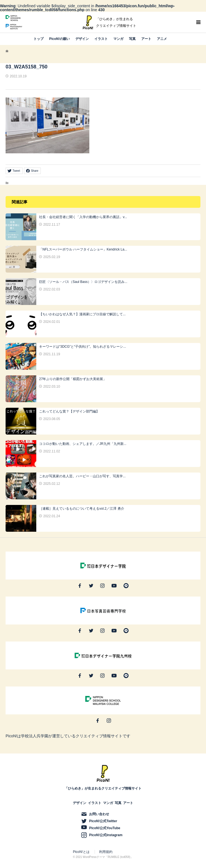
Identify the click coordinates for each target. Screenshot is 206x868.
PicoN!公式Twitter (103, 821)
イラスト (101, 39)
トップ (39, 39)
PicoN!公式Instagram (106, 835)
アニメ (162, 39)
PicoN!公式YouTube (105, 828)
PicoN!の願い (59, 39)
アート (146, 39)
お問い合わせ (99, 814)
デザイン (82, 39)
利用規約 (106, 852)
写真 (132, 39)
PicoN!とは (81, 852)
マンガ (118, 39)
